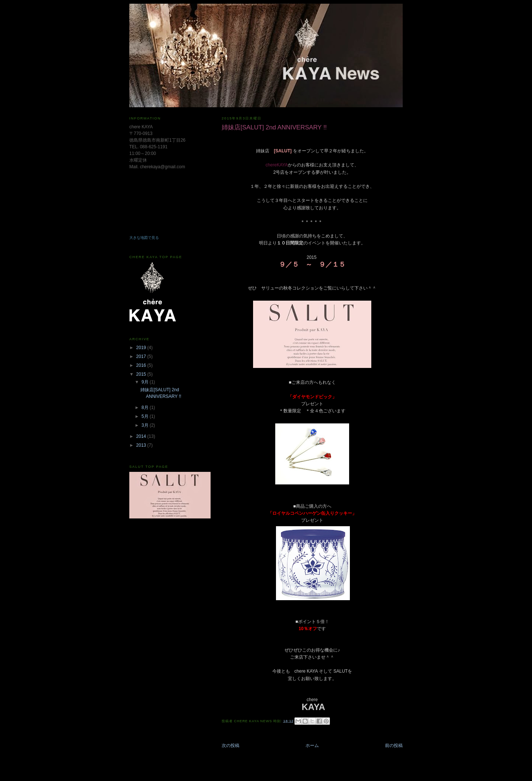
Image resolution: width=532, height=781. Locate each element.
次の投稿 (231, 745)
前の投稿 (394, 745)
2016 (142, 365)
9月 (146, 382)
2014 (142, 436)
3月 (146, 425)
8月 (146, 408)
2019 (142, 348)
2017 (142, 356)
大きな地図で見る (144, 238)
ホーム (312, 745)
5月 (146, 416)
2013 (142, 445)
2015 (142, 374)
